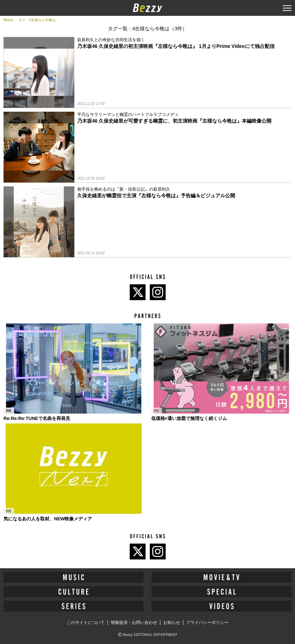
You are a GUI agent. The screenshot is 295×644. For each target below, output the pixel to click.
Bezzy (8, 20)
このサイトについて (86, 623)
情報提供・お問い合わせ (134, 623)
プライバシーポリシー (207, 623)
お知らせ (172, 623)
